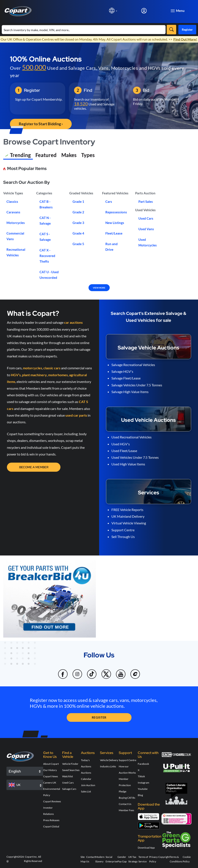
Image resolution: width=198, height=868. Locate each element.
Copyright (164, 857)
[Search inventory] (84, 30)
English (15, 771)
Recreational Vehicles (16, 252)
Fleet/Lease (114, 233)
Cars (109, 202)
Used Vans (146, 229)
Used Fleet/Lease (124, 451)
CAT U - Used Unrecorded (49, 275)
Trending (18, 156)
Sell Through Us (123, 537)
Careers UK (50, 783)
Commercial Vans (15, 236)
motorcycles (32, 368)
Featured (46, 155)
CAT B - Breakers (46, 204)
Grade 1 (78, 202)
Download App (146, 848)
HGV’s (16, 375)
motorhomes (58, 375)
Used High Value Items (128, 464)
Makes (69, 155)
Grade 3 (78, 223)
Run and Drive (112, 247)
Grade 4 (78, 233)
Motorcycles (16, 223)
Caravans (13, 212)
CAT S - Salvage (45, 237)
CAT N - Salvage (45, 221)
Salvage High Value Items (130, 392)
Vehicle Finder (70, 764)
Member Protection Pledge (125, 785)
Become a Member (34, 467)
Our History (50, 770)
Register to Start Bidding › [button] (41, 124)
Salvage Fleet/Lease (126, 378)
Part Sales (146, 202)
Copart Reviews (52, 801)
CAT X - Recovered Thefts (47, 256)
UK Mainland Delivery (128, 516)
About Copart (51, 764)
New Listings (115, 223)
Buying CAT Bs (127, 798)
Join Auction (88, 785)
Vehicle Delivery (109, 760)
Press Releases (51, 820)
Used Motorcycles (148, 242)
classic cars (52, 368)
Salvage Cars (69, 789)
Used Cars (146, 218)
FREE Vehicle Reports (127, 510)
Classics (12, 202)
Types (88, 155)
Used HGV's (121, 444)
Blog (140, 795)
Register (187, 29)
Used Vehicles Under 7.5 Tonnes (135, 457)
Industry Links (108, 766)
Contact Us (125, 804)
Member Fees (126, 810)
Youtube (143, 789)
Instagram (143, 783)
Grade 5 (78, 244)
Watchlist (67, 776)
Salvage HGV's (122, 371)
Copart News (51, 776)
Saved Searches (71, 770)
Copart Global (51, 826)
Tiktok (141, 776)
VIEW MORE (99, 288)
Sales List (86, 791)
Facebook (143, 764)
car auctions (73, 322)
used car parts (76, 415)
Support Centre (123, 530)
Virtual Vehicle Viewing (129, 523)
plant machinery (34, 375)
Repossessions (116, 212)
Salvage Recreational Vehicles (133, 365)
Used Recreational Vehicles (131, 437)
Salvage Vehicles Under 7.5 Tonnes (137, 385)
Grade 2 (78, 212)
